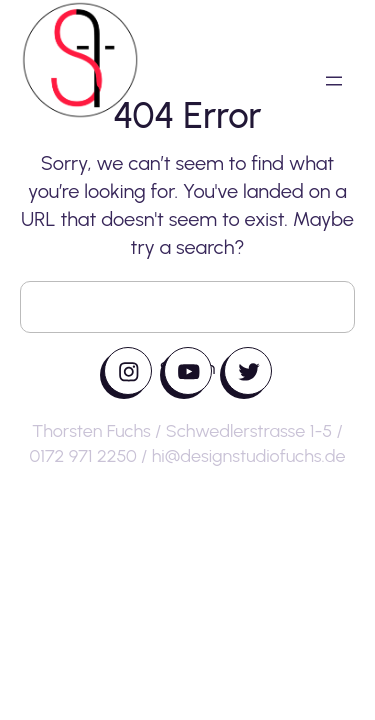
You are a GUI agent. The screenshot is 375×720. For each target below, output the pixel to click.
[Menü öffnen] (334, 81)
